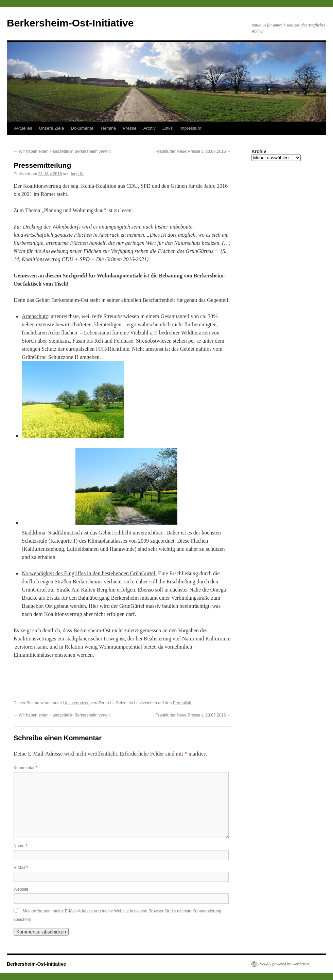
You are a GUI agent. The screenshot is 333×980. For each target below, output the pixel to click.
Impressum (190, 128)
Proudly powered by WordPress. (284, 964)
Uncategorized (76, 703)
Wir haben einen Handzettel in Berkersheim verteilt (62, 151)
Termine (108, 128)
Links (168, 128)
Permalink (182, 703)
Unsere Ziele (52, 128)
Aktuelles (23, 128)
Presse (129, 128)
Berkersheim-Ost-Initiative (70, 23)
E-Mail (21, 868)
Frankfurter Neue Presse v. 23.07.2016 (193, 151)
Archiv (150, 128)
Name (20, 846)
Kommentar (25, 768)
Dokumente (82, 128)
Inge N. (77, 174)
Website (21, 889)
